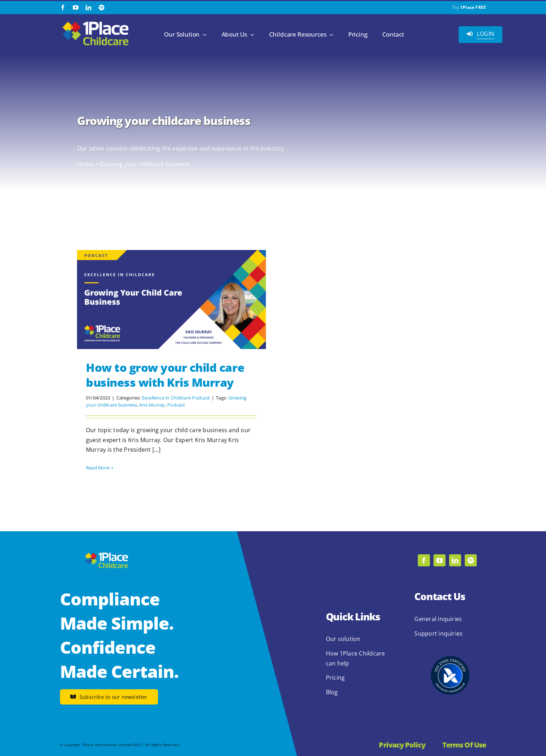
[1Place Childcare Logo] (95, 22)
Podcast (176, 405)
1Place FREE (473, 7)
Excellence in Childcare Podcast (176, 398)
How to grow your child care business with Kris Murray (165, 375)
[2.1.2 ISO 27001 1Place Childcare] (450, 642)
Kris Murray (152, 405)
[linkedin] (88, 7)
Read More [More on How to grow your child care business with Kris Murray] (98, 468)
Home (85, 164)
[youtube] (76, 7)
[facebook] (63, 7)
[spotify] (102, 7)
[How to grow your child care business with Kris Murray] (171, 300)
